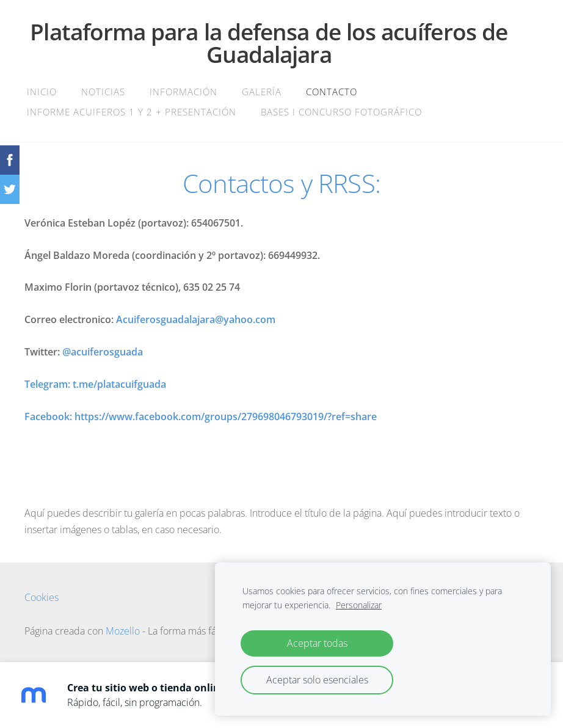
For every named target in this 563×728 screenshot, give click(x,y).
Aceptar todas (317, 643)
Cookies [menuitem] (42, 597)
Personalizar (359, 605)
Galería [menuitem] (262, 92)
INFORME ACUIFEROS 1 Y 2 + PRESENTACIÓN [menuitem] (132, 112)
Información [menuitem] (183, 92)
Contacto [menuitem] (332, 92)
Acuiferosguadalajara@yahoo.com (196, 319)
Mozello (123, 631)
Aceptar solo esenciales (317, 680)
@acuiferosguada (103, 352)
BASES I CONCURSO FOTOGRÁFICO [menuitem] (341, 112)
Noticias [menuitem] (103, 92)
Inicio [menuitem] (42, 92)
